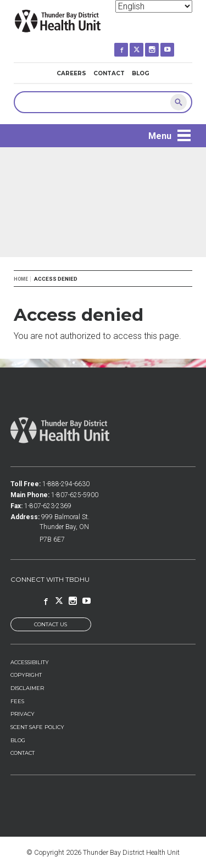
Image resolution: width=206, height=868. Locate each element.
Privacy (23, 714)
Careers (71, 73)
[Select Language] (154, 6)
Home (21, 279)
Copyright (26, 675)
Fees (17, 701)
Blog (141, 73)
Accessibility (30, 662)
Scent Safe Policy (37, 727)
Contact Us (51, 624)
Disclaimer (27, 688)
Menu (160, 136)
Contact (109, 73)
